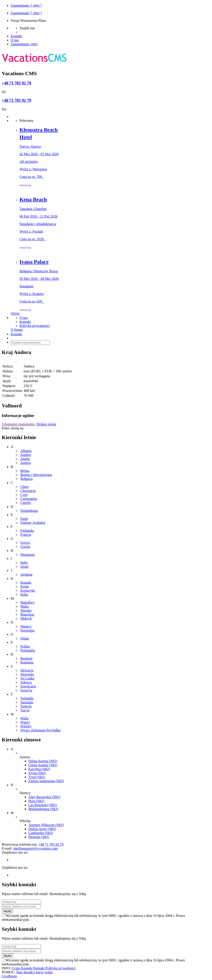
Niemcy (26, 626)
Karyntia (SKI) (39, 769)
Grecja (25, 543)
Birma (25, 471)
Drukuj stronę (46, 424)
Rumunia (27, 662)
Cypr (24, 495)
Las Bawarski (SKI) (43, 805)
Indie (24, 563)
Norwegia (27, 630)
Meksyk (26, 618)
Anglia (25, 459)
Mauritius (27, 614)
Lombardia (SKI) (41, 833)
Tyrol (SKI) (37, 777)
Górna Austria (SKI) (43, 765)
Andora (25, 455)
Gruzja (25, 547)
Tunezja (26, 706)
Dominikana (29, 511)
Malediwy (28, 602)
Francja (26, 535)
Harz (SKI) (36, 801)
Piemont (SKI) (39, 837)
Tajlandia (27, 698)
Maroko (26, 610)
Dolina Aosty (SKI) (42, 829)
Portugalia (28, 650)
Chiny (25, 487)
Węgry (25, 722)
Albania (26, 451)
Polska (25, 646)
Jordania (26, 574)
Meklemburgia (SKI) (43, 809)
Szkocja (26, 682)
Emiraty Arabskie (33, 523)
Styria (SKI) (37, 773)
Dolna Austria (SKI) (43, 761)
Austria (25, 463)
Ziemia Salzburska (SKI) (46, 781)
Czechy (26, 503)
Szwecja (26, 690)
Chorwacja (28, 491)
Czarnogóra (29, 499)
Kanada (26, 582)
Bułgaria (26, 479)
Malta (24, 606)
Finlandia (27, 531)
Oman (25, 638)
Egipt (24, 519)
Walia (24, 718)
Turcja (25, 710)
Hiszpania (27, 555)
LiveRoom (9, 976)
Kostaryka (28, 590)
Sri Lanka (27, 678)
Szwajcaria (28, 686)
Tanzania (27, 702)
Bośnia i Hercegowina (36, 475)
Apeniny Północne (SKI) (46, 825)
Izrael (24, 567)
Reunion (26, 658)
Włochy (26, 726)
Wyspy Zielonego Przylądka (40, 730)
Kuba (24, 594)
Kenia (25, 586)
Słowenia (27, 674)
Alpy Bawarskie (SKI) (44, 797)
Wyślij (7, 911)
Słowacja (27, 670)
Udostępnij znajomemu (18, 424)
